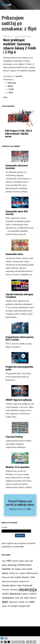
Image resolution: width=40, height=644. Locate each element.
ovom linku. (19, 547)
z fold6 (11, 89)
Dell (31, 561)
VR (9, 606)
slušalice (25, 594)
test (5, 602)
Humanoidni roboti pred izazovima (17, 167)
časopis (14, 606)
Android (15, 561)
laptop (5, 573)
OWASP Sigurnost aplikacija (19, 400)
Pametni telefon (9, 586)
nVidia (32, 577)
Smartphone (8, 598)
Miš (12, 577)
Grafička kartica (24, 565)
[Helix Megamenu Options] (34, 5)
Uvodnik (21, 602)
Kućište (29, 569)
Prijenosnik (28, 585)
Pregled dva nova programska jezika (19, 368)
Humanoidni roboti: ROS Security (17, 213)
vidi (27, 602)
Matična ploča (32, 573)
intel (24, 569)
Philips (19, 586)
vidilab (32, 602)
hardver (6, 569)
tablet (26, 598)
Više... (6, 97)
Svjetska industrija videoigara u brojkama (19, 296)
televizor (33, 598)
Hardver (19, 76)
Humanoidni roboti (14, 254)
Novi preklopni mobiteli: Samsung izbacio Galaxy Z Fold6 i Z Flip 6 (20, 46)
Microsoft (6, 577)
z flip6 (10, 92)
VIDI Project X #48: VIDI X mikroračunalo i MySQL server (19, 134)
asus (27, 561)
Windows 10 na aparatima (17, 467)
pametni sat (24, 581)
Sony (17, 598)
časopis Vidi (24, 606)
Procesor (6, 590)
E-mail (4, 527)
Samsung (12, 83)
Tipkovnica (13, 602)
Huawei (18, 569)
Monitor (25, 577)
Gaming (12, 565)
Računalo (14, 590)
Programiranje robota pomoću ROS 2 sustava (20, 338)
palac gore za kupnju (10, 581)
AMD (9, 561)
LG (17, 573)
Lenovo (12, 573)
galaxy (10, 86)
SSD (22, 598)
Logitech (22, 573)
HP (13, 569)
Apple (22, 561)
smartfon (33, 594)
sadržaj (5, 594)
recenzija (28, 590)
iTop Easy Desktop (14, 437)
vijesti (4, 606)
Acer (4, 561)
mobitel (18, 577)
